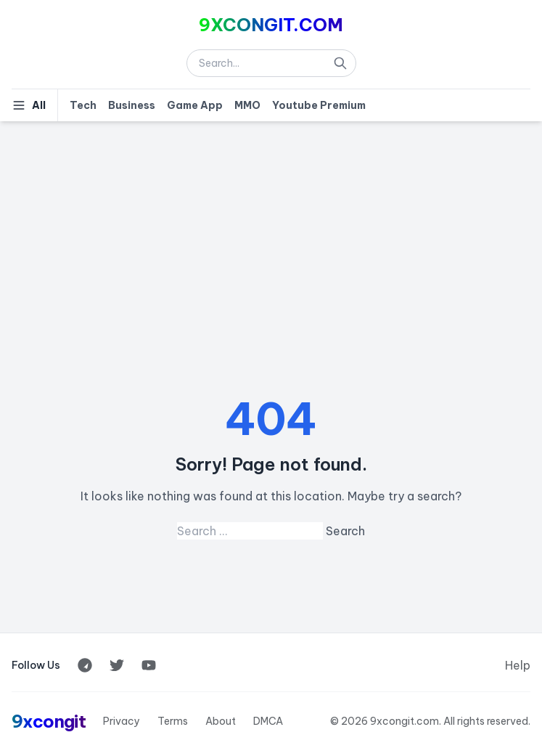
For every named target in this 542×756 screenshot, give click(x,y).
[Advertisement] (271, 230)
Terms (173, 721)
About (221, 721)
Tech (83, 105)
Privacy (122, 721)
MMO (247, 105)
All (29, 105)
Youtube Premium (319, 105)
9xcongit (49, 721)
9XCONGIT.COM (271, 25)
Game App (195, 105)
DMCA (268, 721)
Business (132, 105)
